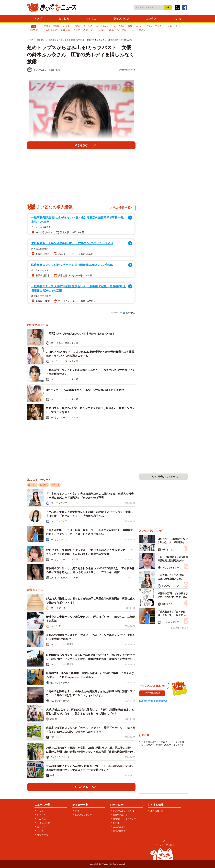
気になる (88, 26)
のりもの (65, 30)
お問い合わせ (119, 831)
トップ (38, 19)
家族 (78, 26)
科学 (112, 30)
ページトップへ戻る (165, 845)
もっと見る (138, 30)
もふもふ (91, 19)
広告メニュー (119, 827)
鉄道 (86, 30)
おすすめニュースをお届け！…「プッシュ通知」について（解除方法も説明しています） (163, 743)
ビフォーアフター (155, 26)
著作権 (116, 823)
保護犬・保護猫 (52, 26)
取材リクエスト (120, 815)
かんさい (68, 26)
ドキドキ (55, 485)
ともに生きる (50, 30)
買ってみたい (103, 26)
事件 (130, 26)
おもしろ (64, 19)
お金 (170, 26)
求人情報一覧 (157, 811)
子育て (77, 30)
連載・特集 (42, 835)
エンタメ (151, 19)
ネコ (178, 26)
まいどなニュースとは (123, 811)
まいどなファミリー (85, 815)
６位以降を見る (178, 628)
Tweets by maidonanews (153, 701)
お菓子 (102, 30)
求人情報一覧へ (123, 208)
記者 (77, 811)
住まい (139, 26)
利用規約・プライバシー (124, 819)
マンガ (177, 19)
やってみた (123, 30)
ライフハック (121, 19)
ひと (93, 30)
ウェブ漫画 (119, 26)
